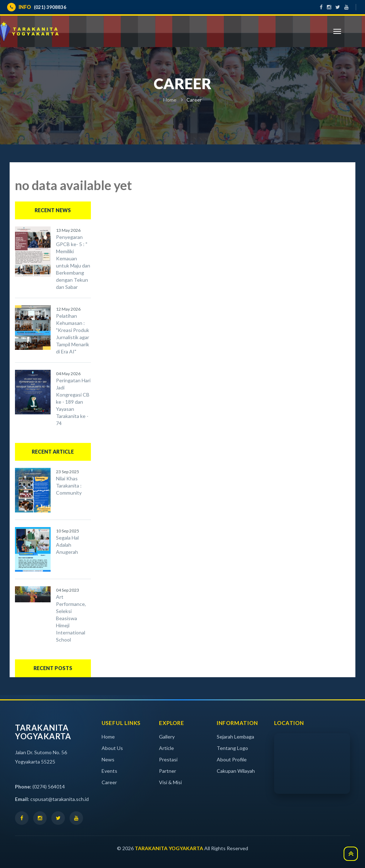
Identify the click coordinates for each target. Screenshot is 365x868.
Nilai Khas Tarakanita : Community (69, 486)
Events (109, 771)
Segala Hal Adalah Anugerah (67, 545)
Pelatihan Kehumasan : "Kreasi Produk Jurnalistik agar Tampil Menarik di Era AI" (73, 334)
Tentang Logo (232, 748)
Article (166, 748)
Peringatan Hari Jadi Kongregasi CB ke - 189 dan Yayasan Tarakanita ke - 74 (73, 402)
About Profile (232, 759)
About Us (112, 748)
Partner (168, 771)
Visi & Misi (170, 782)
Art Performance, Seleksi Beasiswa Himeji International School (71, 618)
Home (170, 100)
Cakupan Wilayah (236, 771)
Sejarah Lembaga (235, 737)
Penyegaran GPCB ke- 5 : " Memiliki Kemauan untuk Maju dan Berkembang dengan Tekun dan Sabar (73, 262)
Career (109, 782)
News (108, 759)
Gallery (167, 737)
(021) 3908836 (37, 7)
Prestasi (168, 759)
